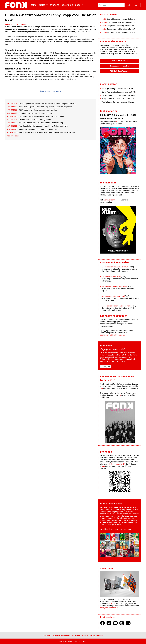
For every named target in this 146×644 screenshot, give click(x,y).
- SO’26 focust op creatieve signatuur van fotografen (33, 110)
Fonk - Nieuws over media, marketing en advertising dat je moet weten (16, 5)
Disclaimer (47, 635)
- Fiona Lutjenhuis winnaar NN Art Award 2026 (30, 113)
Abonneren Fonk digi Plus (111, 277)
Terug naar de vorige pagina (50, 91)
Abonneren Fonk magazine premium (115, 267)
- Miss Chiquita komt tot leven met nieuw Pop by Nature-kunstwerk (38, 126)
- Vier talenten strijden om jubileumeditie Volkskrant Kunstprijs (36, 116)
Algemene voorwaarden (61, 635)
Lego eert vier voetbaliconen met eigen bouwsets (125, 32)
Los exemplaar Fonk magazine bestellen (116, 306)
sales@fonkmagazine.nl (109, 608)
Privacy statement (96, 635)
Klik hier (112, 604)
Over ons (55, 5)
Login (137, 5)
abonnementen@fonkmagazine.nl (113, 335)
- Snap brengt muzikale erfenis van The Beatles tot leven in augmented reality (42, 104)
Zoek (128, 5)
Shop (78, 5)
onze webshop (125, 529)
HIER (118, 122)
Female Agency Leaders (120, 66)
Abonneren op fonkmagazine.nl (113, 296)
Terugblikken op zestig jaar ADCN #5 (121, 26)
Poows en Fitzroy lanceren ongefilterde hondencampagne (123, 95)
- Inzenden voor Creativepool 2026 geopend (29, 120)
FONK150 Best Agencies (120, 71)
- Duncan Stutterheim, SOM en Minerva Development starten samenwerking (41, 132)
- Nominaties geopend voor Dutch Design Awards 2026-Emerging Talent (40, 107)
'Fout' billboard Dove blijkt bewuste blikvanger (118, 102)
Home (34, 5)
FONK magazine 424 (117, 464)
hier (134, 355)
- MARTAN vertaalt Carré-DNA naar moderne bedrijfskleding (35, 123)
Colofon (85, 635)
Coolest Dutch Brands (120, 61)
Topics (42, 5)
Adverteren (67, 5)
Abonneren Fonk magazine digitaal (114, 286)
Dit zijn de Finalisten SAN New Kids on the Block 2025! (122, 99)
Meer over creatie (13, 136)
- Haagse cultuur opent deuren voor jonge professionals (34, 129)
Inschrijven (105, 367)
